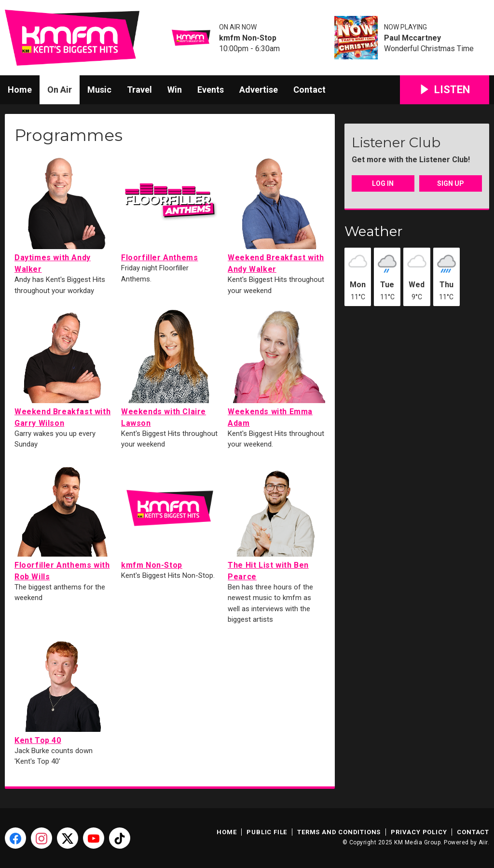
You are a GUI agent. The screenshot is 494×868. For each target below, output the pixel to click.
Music (99, 90)
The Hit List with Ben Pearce (276, 520)
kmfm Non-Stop (248, 38)
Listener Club (396, 142)
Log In (383, 183)
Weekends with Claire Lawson (170, 367)
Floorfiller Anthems (170, 207)
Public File (267, 832)
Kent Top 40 (63, 690)
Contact (309, 90)
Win (175, 90)
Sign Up (451, 183)
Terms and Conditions (339, 832)
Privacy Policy (419, 832)
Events (211, 90)
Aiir (483, 842)
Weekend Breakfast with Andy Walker (276, 213)
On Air (60, 90)
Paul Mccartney (412, 38)
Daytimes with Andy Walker (63, 213)
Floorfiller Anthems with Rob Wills (63, 520)
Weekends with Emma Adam (276, 367)
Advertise (259, 90)
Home (20, 90)
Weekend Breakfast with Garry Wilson (63, 367)
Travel (139, 90)
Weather (374, 231)
